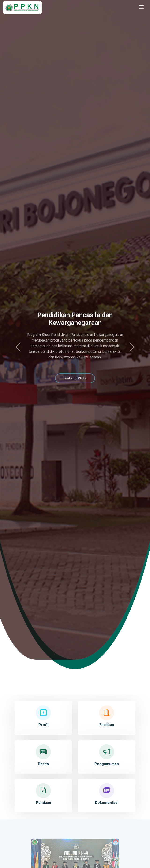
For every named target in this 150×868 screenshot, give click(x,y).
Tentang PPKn (75, 382)
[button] (18, 347)
